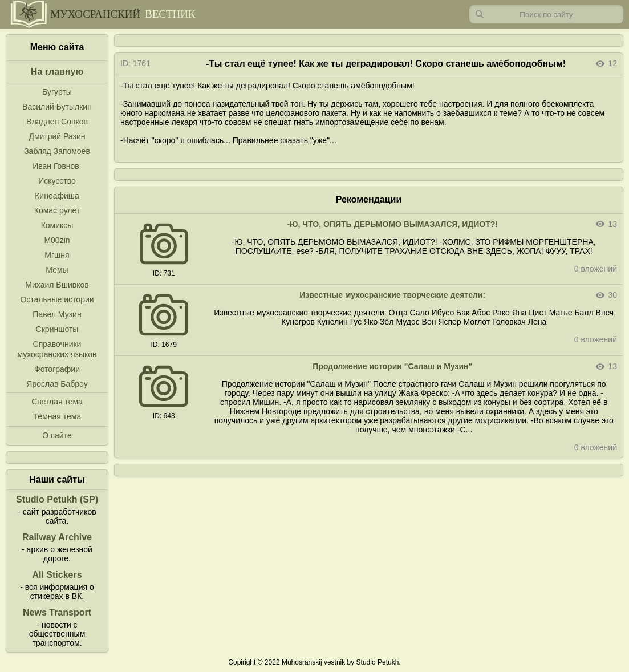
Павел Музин (57, 314)
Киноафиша (57, 196)
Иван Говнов (56, 166)
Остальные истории (57, 299)
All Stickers (57, 575)
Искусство (57, 181)
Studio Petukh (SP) (57, 499)
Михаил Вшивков (57, 285)
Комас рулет (57, 210)
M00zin (57, 240)
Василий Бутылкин (57, 107)
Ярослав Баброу (57, 384)
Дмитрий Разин (57, 136)
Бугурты (57, 92)
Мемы (57, 270)
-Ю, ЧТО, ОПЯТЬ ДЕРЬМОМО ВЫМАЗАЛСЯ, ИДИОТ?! (392, 224)
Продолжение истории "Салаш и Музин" (392, 366)
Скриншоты (57, 329)
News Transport (57, 612)
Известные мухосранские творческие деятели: (392, 295)
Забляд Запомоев (57, 151)
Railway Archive (57, 537)
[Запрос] (546, 14)
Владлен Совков (57, 122)
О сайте (57, 435)
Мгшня (57, 255)
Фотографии (57, 369)
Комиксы (57, 225)
